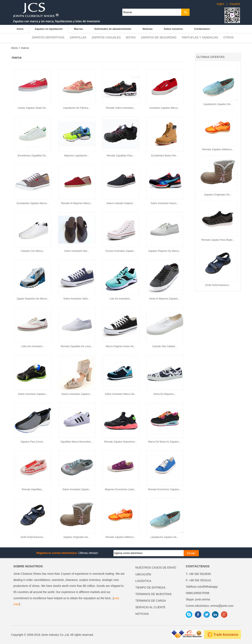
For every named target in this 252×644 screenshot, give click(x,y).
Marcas (78, 29)
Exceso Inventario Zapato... (121, 251)
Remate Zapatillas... (33, 489)
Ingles (220, 4)
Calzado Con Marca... (33, 251)
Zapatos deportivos (48, 37)
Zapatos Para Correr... (33, 442)
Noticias (147, 29)
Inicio (20, 29)
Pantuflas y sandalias (200, 37)
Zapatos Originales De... (218, 195)
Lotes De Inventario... (33, 346)
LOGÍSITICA (143, 581)
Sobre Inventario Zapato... (77, 489)
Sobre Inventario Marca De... (121, 394)
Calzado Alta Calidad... (164, 346)
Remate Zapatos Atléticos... (218, 149)
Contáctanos (202, 29)
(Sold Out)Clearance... (218, 285)
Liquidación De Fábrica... (77, 108)
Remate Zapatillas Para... (121, 156)
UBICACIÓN (143, 574)
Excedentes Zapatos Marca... (33, 203)
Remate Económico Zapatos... (164, 489)
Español (235, 4)
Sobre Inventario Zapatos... (33, 394)
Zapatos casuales (106, 37)
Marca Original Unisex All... (121, 346)
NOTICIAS (142, 614)
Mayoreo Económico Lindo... (121, 489)
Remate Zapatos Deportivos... (121, 442)
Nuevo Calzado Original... (121, 203)
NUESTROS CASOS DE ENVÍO (156, 568)
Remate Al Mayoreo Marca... (77, 203)
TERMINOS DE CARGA (151, 601)
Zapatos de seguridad (159, 37)
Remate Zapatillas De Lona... (77, 346)
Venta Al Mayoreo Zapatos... (164, 299)
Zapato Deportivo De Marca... (33, 299)
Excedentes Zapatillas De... (33, 156)
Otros (229, 37)
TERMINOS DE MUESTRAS (153, 594)
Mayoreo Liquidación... (77, 156)
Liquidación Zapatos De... (218, 104)
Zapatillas (78, 37)
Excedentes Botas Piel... (165, 156)
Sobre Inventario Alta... (77, 251)
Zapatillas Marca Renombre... (77, 442)
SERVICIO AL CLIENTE (151, 607)
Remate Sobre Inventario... (121, 108)
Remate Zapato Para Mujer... (218, 240)
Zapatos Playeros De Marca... (164, 251)
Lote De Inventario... (121, 299)
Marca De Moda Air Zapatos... (164, 442)
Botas (131, 37)
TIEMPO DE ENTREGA (150, 588)
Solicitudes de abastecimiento (113, 29)
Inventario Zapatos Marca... (165, 108)
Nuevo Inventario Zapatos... (77, 394)
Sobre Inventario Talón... (77, 299)
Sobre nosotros (173, 29)
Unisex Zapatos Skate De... (33, 108)
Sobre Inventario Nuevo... (165, 203)
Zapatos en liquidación (49, 29)
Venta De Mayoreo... (164, 394)
